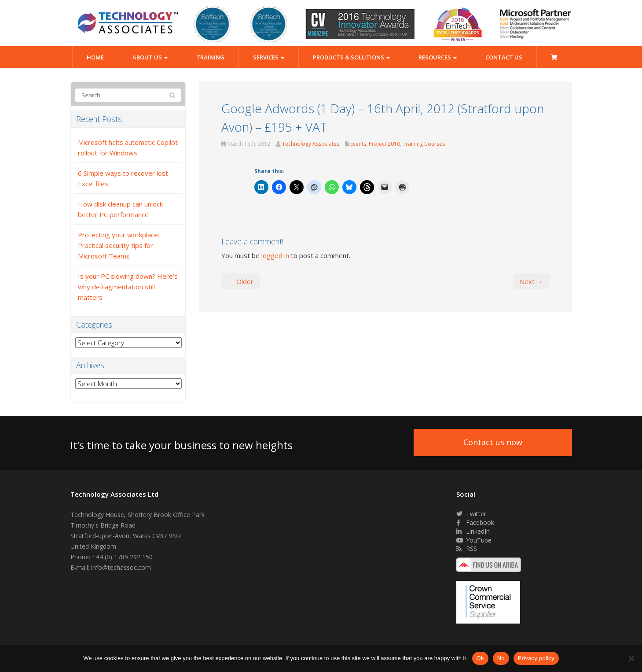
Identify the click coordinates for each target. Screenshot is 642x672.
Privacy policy (536, 658)
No (501, 658)
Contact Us (504, 57)
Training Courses (424, 144)
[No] (631, 658)
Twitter (471, 514)
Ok (480, 658)
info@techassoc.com (121, 567)
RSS (467, 548)
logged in (275, 255)
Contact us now (493, 442)
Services (269, 57)
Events (358, 144)
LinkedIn (473, 531)
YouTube (474, 540)
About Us (150, 57)
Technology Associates (311, 144)
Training (210, 57)
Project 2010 (384, 144)
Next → (531, 281)
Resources (438, 57)
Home (95, 57)
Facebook (475, 522)
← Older (241, 281)
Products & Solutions (351, 57)
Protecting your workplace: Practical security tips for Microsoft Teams (119, 245)
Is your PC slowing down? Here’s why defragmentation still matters (128, 287)
